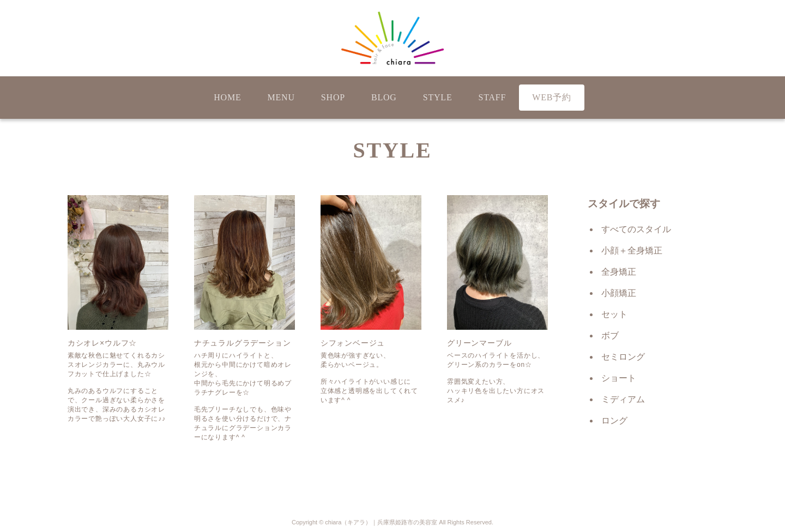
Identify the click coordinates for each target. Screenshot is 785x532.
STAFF (492, 97)
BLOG (384, 97)
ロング (614, 421)
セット (614, 314)
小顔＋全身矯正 (632, 250)
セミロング (623, 357)
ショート (619, 378)
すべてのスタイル (636, 229)
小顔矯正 (619, 293)
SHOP (333, 97)
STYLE (438, 97)
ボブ (610, 335)
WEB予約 (552, 97)
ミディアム (623, 399)
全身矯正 (619, 272)
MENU (281, 97)
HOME (227, 97)
